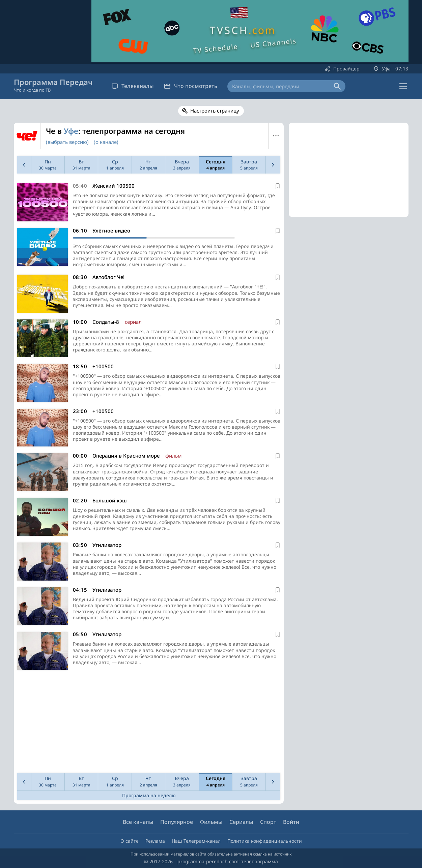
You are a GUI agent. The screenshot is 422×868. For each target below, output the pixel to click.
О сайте (130, 841)
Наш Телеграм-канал (196, 841)
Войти (291, 822)
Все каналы (138, 822)
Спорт (268, 822)
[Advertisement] (147, 723)
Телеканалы (133, 86)
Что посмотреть (191, 86)
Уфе (71, 131)
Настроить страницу (215, 111)
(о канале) (106, 142)
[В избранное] (278, 186)
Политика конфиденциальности (265, 841)
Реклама (155, 841)
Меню (276, 136)
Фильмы (211, 822)
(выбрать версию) (67, 142)
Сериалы (241, 822)
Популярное (177, 822)
